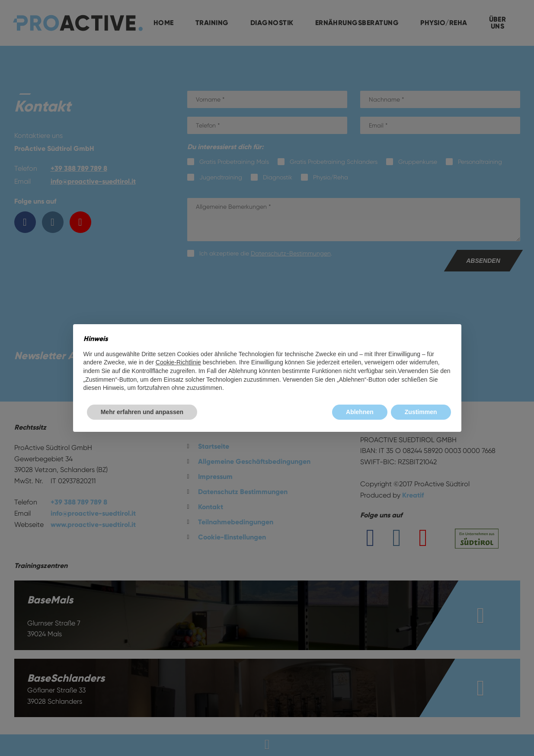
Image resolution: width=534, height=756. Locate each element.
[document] (267, 364)
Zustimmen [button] (421, 412)
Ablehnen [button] (360, 412)
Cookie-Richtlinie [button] (178, 362)
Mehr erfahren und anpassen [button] (142, 412)
